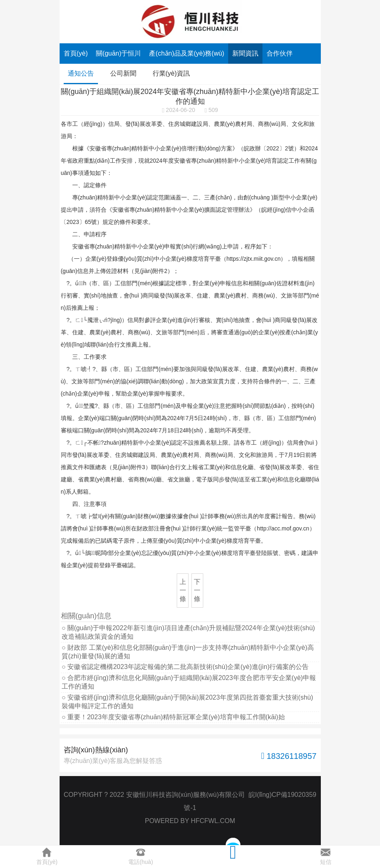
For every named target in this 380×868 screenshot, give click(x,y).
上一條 (183, 590)
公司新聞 (123, 73)
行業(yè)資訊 (171, 73)
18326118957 (289, 756)
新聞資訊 (245, 53)
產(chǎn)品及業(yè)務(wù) (187, 53)
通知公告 (81, 73)
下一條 (197, 590)
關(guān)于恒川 (118, 53)
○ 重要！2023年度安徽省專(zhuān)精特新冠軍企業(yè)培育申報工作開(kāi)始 (173, 717)
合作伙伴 (280, 53)
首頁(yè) (76, 53)
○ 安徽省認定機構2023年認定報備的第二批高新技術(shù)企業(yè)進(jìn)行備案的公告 (185, 667)
